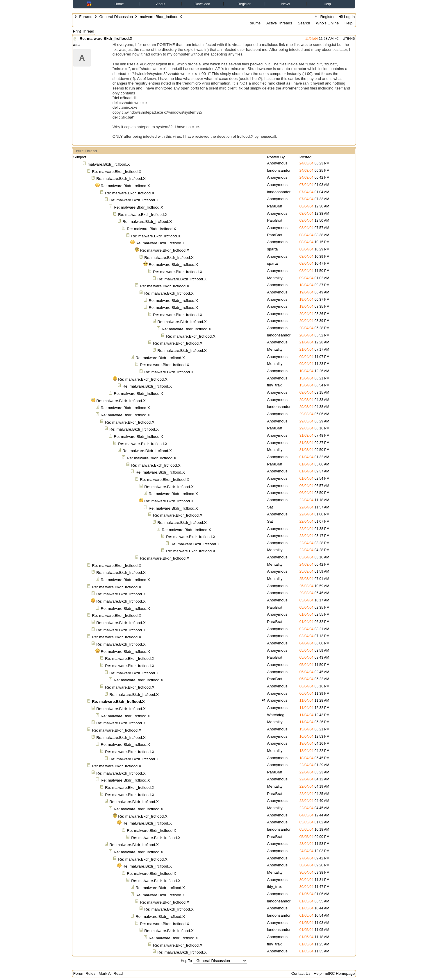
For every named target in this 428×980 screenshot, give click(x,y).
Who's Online (327, 23)
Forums (86, 17)
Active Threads (279, 23)
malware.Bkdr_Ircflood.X (109, 164)
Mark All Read (111, 973)
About (161, 4)
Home (119, 4)
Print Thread (84, 31)
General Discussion (116, 17)
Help (327, 4)
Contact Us (301, 973)
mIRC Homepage (340, 973)
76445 (350, 39)
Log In (346, 17)
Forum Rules (84, 973)
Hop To (186, 961)
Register (244, 4)
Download (202, 4)
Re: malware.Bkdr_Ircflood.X (106, 38)
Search (304, 23)
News (286, 4)
